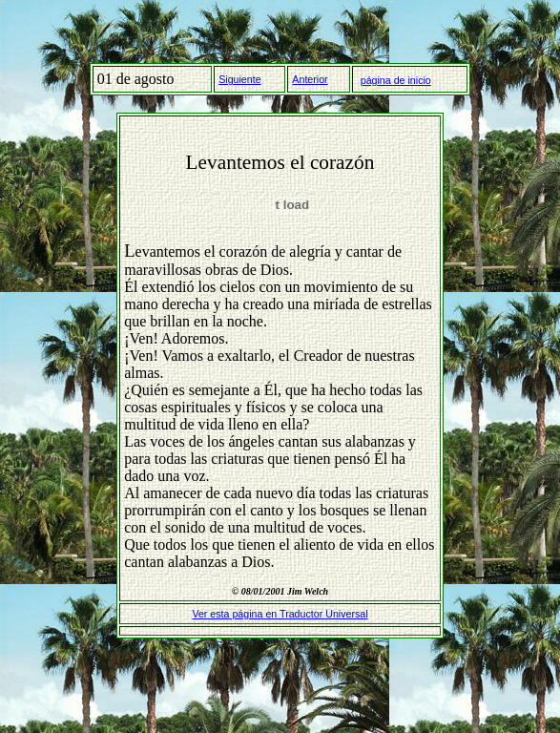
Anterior (310, 79)
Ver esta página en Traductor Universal (280, 614)
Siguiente (239, 79)
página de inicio (396, 80)
